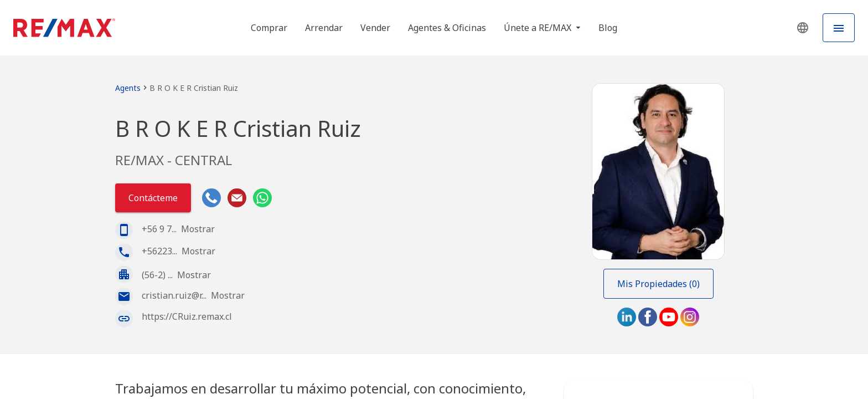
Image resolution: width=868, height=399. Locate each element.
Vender (375, 28)
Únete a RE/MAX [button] (539, 28)
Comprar (269, 28)
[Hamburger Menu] (839, 28)
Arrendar (324, 28)
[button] (803, 28)
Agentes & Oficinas (447, 28)
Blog (608, 28)
